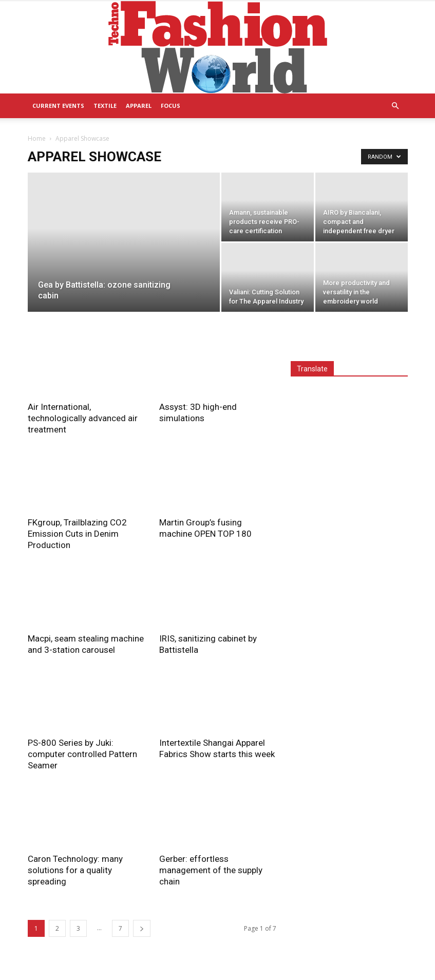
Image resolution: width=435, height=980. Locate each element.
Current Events (58, 106)
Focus (171, 106)
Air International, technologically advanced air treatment (83, 418)
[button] (395, 106)
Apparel (139, 106)
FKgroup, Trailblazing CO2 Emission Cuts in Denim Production (77, 534)
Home (37, 138)
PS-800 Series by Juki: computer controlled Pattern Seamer (82, 754)
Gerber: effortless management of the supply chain (211, 870)
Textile (105, 106)
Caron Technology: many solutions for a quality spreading (75, 870)
